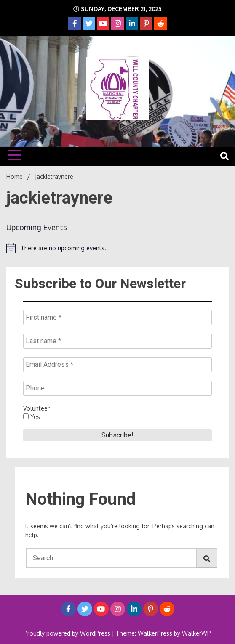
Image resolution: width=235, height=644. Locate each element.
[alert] (117, 248)
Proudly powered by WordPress (68, 633)
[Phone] (117, 388)
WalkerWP (196, 633)
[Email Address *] (117, 365)
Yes (32, 417)
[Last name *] (117, 341)
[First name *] (117, 318)
